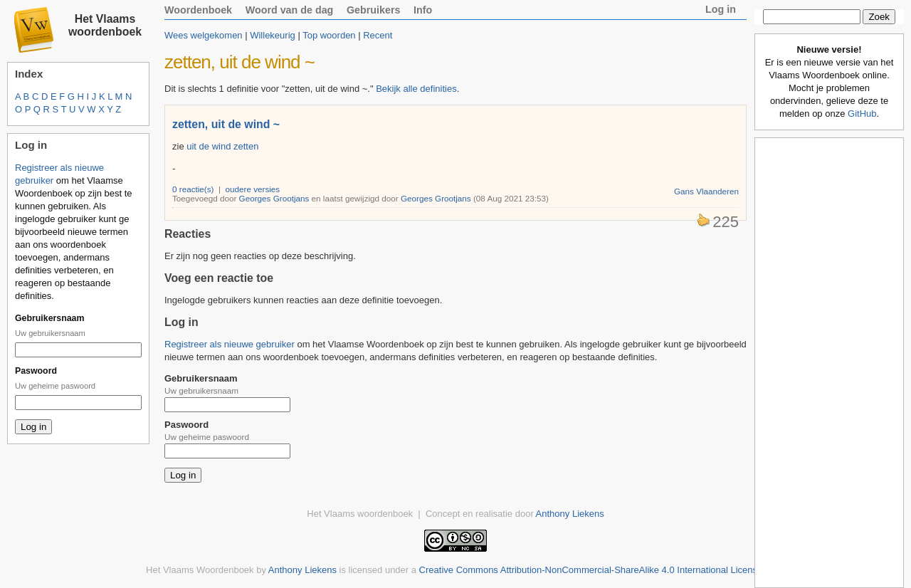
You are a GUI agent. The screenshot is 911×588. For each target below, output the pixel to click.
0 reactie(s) (193, 189)
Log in (721, 9)
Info (423, 10)
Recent (378, 35)
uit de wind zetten (222, 146)
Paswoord (36, 371)
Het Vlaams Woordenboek (200, 570)
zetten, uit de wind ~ (226, 124)
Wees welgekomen (204, 35)
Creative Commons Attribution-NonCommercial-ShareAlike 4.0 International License (591, 570)
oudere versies (253, 189)
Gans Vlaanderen (706, 191)
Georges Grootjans (274, 198)
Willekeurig (273, 35)
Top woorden (329, 35)
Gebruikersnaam (49, 318)
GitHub (862, 114)
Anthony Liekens (570, 514)
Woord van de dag (290, 10)
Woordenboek (198, 10)
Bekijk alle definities (416, 89)
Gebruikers (374, 10)
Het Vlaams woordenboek (105, 25)
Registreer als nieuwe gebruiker (230, 344)
